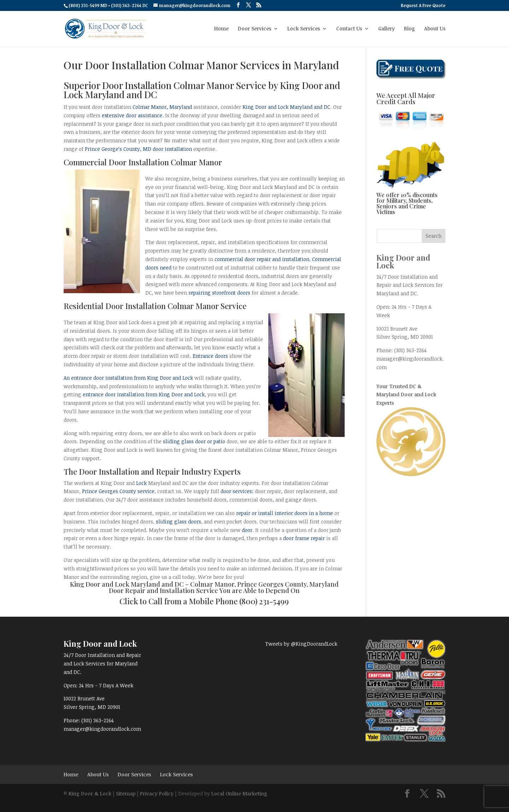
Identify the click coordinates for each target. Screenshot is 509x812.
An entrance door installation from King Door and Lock (128, 378)
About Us (435, 29)
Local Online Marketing (239, 793)
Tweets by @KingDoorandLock (301, 644)
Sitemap (126, 793)
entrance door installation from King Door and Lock (144, 394)
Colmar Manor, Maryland (162, 107)
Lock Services (304, 29)
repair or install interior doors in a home (285, 513)
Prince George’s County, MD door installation (138, 149)
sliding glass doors (179, 521)
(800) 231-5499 (264, 601)
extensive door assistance (132, 115)
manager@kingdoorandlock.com (102, 729)
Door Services (255, 29)
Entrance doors (210, 356)
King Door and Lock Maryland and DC (286, 107)
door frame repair (304, 538)
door (247, 530)
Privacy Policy (157, 793)
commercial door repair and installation (262, 259)
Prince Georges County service (118, 491)
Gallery (387, 29)
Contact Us (349, 29)
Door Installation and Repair (129, 472)
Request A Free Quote (423, 6)
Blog (409, 29)
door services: (237, 491)
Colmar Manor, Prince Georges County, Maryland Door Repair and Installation (224, 587)
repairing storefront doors (219, 293)
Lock (141, 483)
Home (221, 29)
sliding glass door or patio (194, 441)
